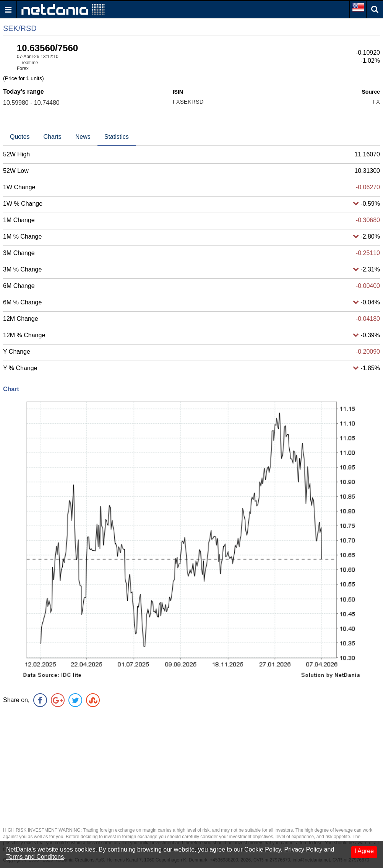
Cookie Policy (263, 849)
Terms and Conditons (35, 857)
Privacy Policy (303, 849)
